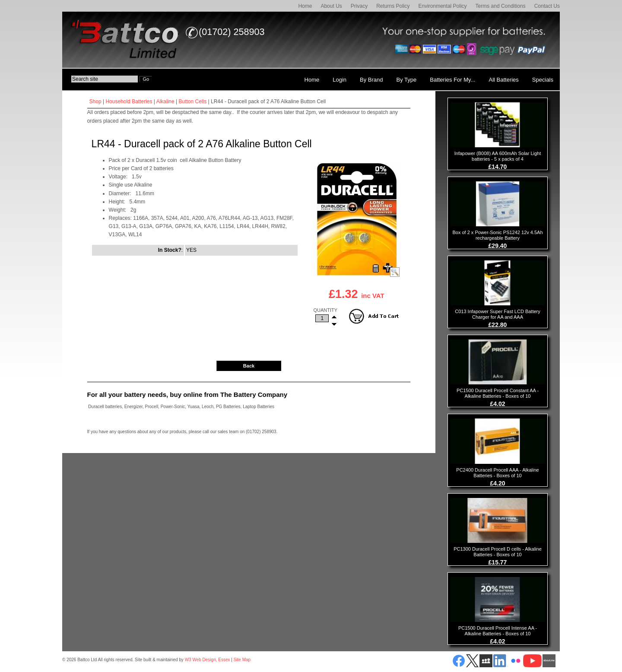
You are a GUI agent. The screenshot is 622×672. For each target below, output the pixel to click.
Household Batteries (129, 101)
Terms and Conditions (501, 6)
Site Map (242, 660)
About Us (331, 6)
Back (249, 366)
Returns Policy (393, 6)
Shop (95, 101)
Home (305, 6)
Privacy (359, 6)
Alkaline (165, 101)
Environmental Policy (443, 6)
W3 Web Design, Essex (208, 660)
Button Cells (193, 101)
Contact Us (547, 6)
